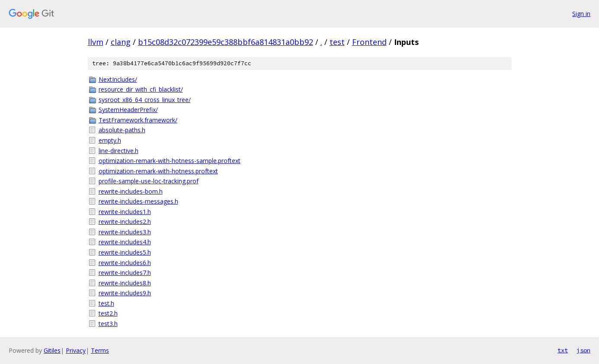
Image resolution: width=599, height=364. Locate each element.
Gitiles (52, 350)
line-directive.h (119, 151)
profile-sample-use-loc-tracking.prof (149, 181)
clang (121, 42)
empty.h (110, 140)
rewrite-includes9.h (125, 293)
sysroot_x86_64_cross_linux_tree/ (145, 100)
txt (563, 350)
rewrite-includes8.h (125, 283)
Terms (100, 350)
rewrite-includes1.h (125, 212)
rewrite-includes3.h (125, 232)
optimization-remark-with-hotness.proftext (158, 171)
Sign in (581, 14)
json (583, 350)
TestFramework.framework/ (138, 120)
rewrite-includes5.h (125, 252)
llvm (96, 42)
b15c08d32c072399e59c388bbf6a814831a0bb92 (226, 42)
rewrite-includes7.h (125, 273)
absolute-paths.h (122, 130)
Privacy (76, 350)
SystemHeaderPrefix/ (128, 110)
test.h (106, 303)
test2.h (108, 313)
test (337, 42)
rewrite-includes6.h (125, 263)
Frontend (369, 42)
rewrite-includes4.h (125, 242)
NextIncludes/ (118, 79)
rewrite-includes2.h (125, 222)
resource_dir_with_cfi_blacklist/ (141, 89)
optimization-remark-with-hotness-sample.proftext (170, 161)
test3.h (108, 324)
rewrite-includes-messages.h (138, 201)
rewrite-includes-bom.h (131, 191)
